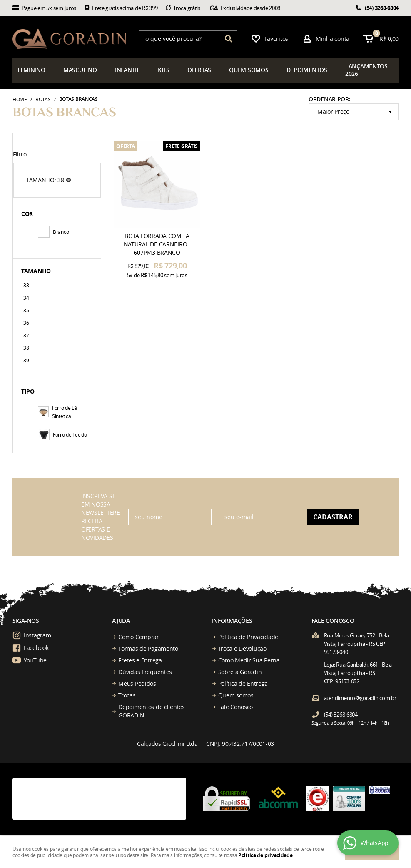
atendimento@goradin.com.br (360, 698)
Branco (53, 232)
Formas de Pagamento (148, 648)
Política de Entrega (243, 684)
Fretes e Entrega (140, 660)
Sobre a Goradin (240, 672)
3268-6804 (382, 8)
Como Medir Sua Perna (249, 660)
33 (26, 285)
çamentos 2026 (366, 70)
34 (26, 298)
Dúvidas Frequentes (145, 672)
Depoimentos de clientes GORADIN (152, 711)
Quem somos (236, 695)
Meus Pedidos (137, 684)
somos (249, 70)
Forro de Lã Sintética (57, 412)
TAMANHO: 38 (45, 180)
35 (26, 310)
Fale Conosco (236, 707)
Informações (232, 621)
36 (26, 323)
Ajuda (121, 621)
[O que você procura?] (229, 39)
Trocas (127, 695)
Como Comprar (139, 637)
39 (26, 360)
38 (26, 348)
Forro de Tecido (62, 434)
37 (26, 335)
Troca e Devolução (242, 648)
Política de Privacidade (248, 637)
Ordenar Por (329, 99)
